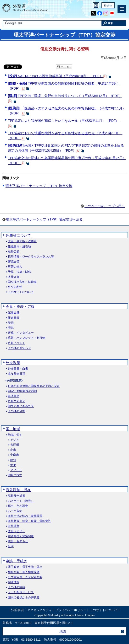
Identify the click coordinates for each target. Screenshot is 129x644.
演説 (11, 328)
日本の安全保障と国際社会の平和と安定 (34, 386)
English (108, 6)
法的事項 (17, 610)
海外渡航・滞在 (18, 490)
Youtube (112, 13)
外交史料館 (15, 287)
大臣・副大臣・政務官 (22, 241)
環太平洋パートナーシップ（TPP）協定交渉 (39, 186)
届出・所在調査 (18, 506)
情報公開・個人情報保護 (24, 572)
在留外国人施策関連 (21, 536)
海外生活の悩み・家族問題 (25, 516)
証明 (11, 546)
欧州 (13, 460)
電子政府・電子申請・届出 (25, 567)
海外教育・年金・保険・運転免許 (29, 521)
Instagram (106, 13)
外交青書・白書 (18, 369)
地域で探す (15, 435)
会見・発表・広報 (20, 307)
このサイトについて (21, 292)
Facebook (100, 13)
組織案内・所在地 (19, 247)
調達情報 (14, 582)
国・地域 (13, 429)
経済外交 (14, 396)
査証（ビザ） (17, 531)
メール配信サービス (21, 592)
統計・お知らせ (18, 541)
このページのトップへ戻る (105, 206)
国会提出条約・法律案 (22, 282)
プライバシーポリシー (71, 610)
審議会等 (14, 262)
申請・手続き (17, 561)
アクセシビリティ (39, 610)
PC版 (96, 5)
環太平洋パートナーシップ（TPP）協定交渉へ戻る (44, 219)
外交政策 (13, 363)
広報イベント (17, 343)
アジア (15, 440)
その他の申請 (17, 587)
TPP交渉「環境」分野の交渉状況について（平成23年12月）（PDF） (65, 96)
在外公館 (14, 252)
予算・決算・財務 (19, 272)
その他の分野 (17, 411)
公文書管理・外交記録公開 (25, 577)
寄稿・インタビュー (21, 333)
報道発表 (14, 318)
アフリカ (16, 470)
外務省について (18, 235)
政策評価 (14, 277)
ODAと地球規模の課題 (22, 391)
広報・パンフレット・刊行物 (27, 338)
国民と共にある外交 (21, 406)
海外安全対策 (17, 496)
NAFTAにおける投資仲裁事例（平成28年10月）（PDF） (55, 76)
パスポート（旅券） (21, 501)
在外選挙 (14, 526)
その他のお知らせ (19, 348)
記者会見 (14, 313)
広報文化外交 (17, 401)
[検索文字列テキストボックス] (52, 23)
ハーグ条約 (15, 511)
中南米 (15, 455)
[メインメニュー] (122, 9)
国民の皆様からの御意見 (24, 598)
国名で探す (15, 475)
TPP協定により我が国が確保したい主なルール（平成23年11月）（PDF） (63, 121)
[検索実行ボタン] (114, 23)
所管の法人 (15, 267)
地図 (63, 631)
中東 (13, 465)
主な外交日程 (17, 374)
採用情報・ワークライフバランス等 (31, 257)
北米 (13, 450)
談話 (11, 323)
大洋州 (15, 445)
